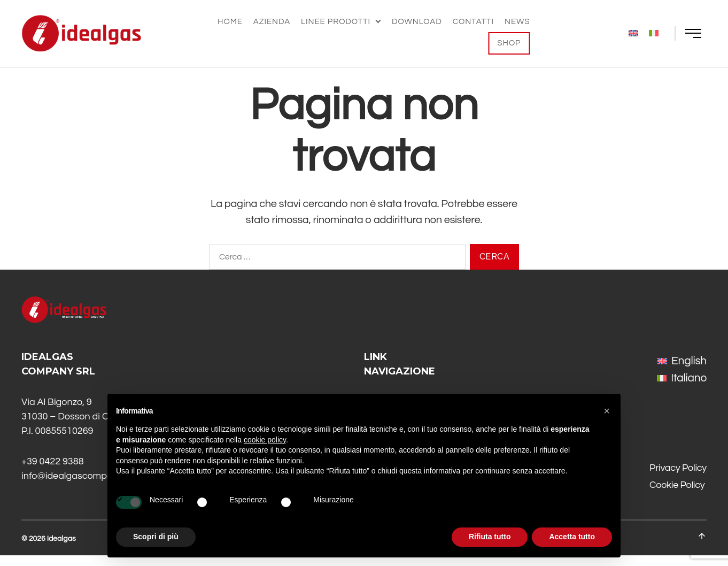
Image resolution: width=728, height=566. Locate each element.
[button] (607, 411)
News (517, 22)
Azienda (272, 22)
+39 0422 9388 (53, 472)
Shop (509, 43)
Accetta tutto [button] (572, 537)
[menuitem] (633, 33)
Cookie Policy (677, 496)
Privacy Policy (678, 479)
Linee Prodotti (336, 22)
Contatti (473, 22)
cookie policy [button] (265, 440)
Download (417, 22)
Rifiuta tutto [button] (490, 537)
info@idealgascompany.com (82, 487)
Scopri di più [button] (156, 537)
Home (230, 22)
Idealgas (61, 549)
